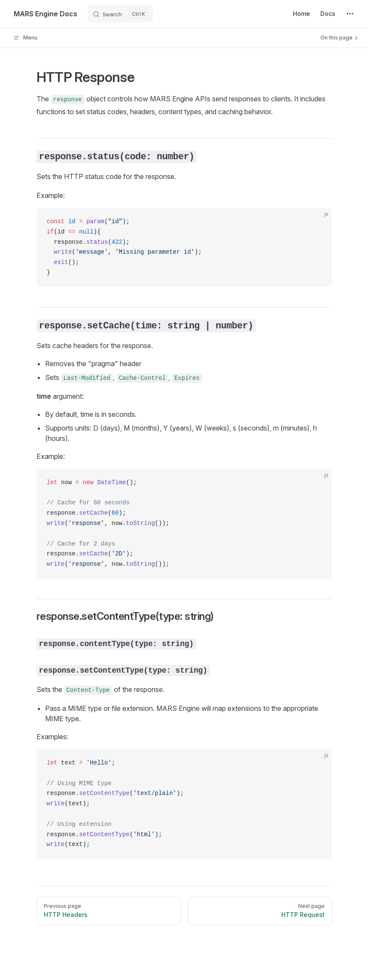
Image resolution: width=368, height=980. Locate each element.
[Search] (120, 14)
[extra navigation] (350, 14)
